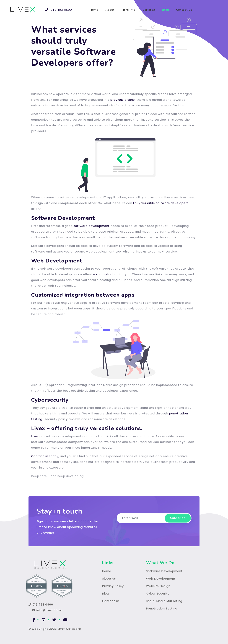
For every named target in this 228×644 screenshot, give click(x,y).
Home (94, 10)
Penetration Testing (162, 608)
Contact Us (184, 10)
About (110, 10)
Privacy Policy (113, 586)
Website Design (158, 586)
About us (109, 579)
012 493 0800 (56, 10)
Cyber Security (158, 594)
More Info (128, 10)
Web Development (161, 579)
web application (106, 274)
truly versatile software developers (161, 203)
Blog (166, 10)
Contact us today (45, 456)
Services (149, 10)
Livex (35, 436)
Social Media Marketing (164, 601)
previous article (123, 100)
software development (92, 226)
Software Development (164, 571)
